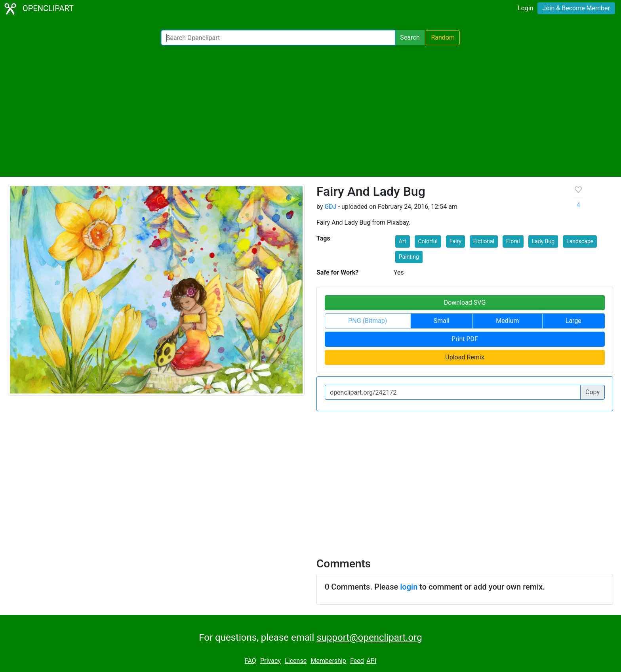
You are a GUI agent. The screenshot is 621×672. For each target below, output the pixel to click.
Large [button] (573, 321)
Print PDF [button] (465, 339)
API (371, 661)
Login (525, 8)
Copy (592, 392)
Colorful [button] (428, 241)
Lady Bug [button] (543, 241)
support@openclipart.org (369, 638)
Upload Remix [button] (465, 357)
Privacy (270, 661)
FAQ (250, 661)
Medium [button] (507, 321)
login (409, 587)
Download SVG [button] (465, 303)
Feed (357, 661)
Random (443, 37)
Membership (328, 661)
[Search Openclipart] (278, 38)
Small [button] (442, 321)
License (296, 661)
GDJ (330, 207)
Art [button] (403, 241)
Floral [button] (513, 241)
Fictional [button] (484, 241)
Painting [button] (409, 257)
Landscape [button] (580, 241)
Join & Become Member (576, 8)
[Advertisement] (310, 111)
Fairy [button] (455, 241)
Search (410, 37)
